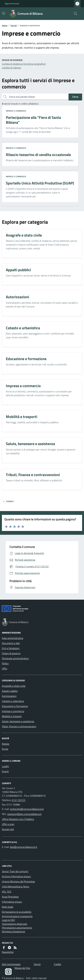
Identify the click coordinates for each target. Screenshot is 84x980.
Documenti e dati (11, 643)
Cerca (75, 97)
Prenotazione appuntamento (17, 928)
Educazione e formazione (15, 706)
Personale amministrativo (15, 658)
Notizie (6, 744)
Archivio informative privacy (16, 876)
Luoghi (5, 766)
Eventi (5, 771)
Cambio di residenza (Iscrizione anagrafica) (24, 64)
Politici (5, 663)
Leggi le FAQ (8, 920)
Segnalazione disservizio (15, 924)
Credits (57, 964)
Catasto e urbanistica (13, 701)
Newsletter (8, 952)
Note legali (8, 907)
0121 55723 (19, 800)
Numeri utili (8, 829)
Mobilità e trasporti (12, 716)
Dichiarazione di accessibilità (17, 912)
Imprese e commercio (16, 111)
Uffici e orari (8, 824)
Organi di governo (11, 653)
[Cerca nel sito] (74, 14)
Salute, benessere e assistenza (18, 721)
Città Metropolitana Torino (16, 886)
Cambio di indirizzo (11, 68)
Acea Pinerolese (10, 897)
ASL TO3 (7, 892)
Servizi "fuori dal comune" (15, 871)
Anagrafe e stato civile (14, 686)
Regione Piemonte (12, 4)
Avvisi (5, 749)
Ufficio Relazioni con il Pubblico (18, 819)
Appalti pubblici (10, 691)
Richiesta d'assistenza (13, 931)
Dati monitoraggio (11, 964)
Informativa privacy (12, 902)
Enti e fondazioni (11, 648)
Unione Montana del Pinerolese (18, 881)
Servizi (14, 25)
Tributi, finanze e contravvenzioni (19, 726)
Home (5, 25)
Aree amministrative (13, 638)
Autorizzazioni (9, 696)
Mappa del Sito (22, 968)
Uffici (4, 668)
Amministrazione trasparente (17, 916)
